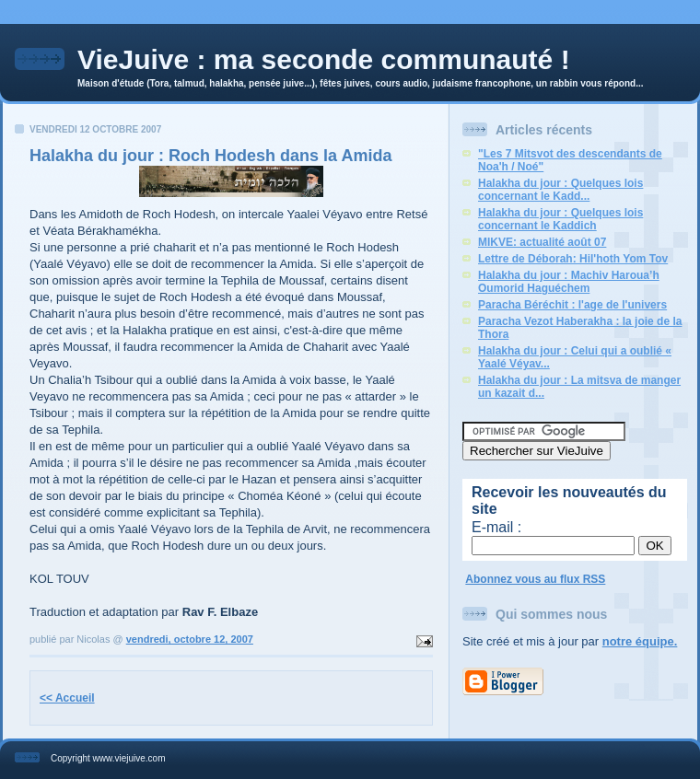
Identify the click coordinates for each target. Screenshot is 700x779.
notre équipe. (640, 641)
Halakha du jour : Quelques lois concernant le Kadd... (560, 190)
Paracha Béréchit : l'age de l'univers (572, 305)
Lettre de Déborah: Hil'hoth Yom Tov (573, 259)
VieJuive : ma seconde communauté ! (324, 59)
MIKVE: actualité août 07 (542, 242)
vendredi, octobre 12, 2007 (190, 639)
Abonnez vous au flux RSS (535, 579)
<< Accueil (67, 698)
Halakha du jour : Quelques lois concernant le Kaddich (560, 219)
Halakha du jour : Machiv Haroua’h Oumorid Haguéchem (569, 282)
